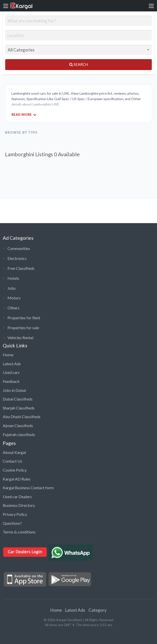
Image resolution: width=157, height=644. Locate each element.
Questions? (12, 523)
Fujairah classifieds (19, 434)
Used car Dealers (17, 497)
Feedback (11, 381)
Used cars (11, 372)
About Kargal (14, 452)
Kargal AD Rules (17, 479)
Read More (24, 114)
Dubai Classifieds (18, 399)
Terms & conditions (19, 532)
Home (8, 355)
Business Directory (19, 505)
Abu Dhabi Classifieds (22, 417)
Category (98, 610)
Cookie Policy (15, 470)
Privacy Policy (15, 514)
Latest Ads (12, 364)
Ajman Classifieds (18, 425)
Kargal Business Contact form (28, 488)
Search (79, 64)
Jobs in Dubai (14, 390)
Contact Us (12, 461)
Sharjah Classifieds (19, 408)
